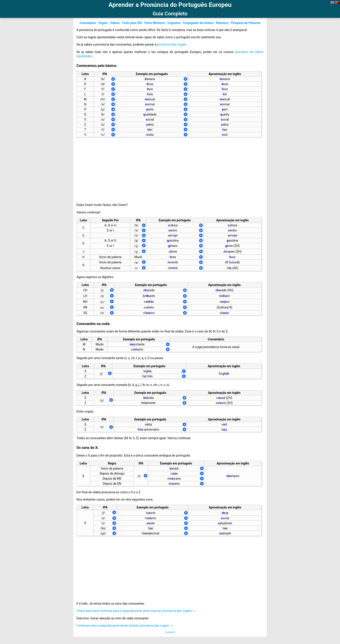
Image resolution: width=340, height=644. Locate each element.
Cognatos (174, 23)
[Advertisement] (165, 169)
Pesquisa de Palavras (246, 23)
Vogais (103, 23)
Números (222, 23)
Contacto (170, 632)
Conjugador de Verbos (198, 23)
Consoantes (88, 23)
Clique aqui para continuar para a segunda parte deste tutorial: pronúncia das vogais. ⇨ (136, 611)
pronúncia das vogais (172, 44)
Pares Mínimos (155, 23)
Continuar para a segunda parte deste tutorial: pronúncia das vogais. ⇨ (125, 626)
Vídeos (115, 23)
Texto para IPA (132, 23)
